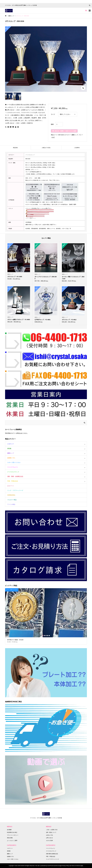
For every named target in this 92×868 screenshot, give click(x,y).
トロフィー (11, 444)
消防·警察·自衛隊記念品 (52, 854)
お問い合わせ (49, 838)
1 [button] (43, 636)
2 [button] (44, 636)
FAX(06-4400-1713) (27, 113)
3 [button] (46, 636)
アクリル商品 (11, 504)
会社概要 (9, 830)
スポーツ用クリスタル (14, 462)
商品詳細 (15, 148)
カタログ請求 (49, 841)
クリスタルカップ (30, 155)
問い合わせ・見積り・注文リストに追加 (64, 131)
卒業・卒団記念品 (13, 481)
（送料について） (35, 170)
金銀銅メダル (11, 458)
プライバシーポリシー (13, 835)
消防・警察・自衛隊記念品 (15, 476)
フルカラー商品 (12, 500)
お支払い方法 (49, 835)
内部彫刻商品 (11, 495)
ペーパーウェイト (13, 467)
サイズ (53, 114)
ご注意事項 (77, 148)
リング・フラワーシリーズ (15, 490)
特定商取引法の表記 (12, 832)
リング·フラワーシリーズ (52, 859)
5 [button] (49, 636)
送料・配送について (51, 832)
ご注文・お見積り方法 (52, 830)
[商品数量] (59, 124)
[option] (46, 616)
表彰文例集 (10, 838)
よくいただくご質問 (12, 841)
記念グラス (11, 486)
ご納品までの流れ (46, 148)
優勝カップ (75, 135)
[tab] (15, 148)
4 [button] (48, 636)
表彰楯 (9, 448)
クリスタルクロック (13, 472)
